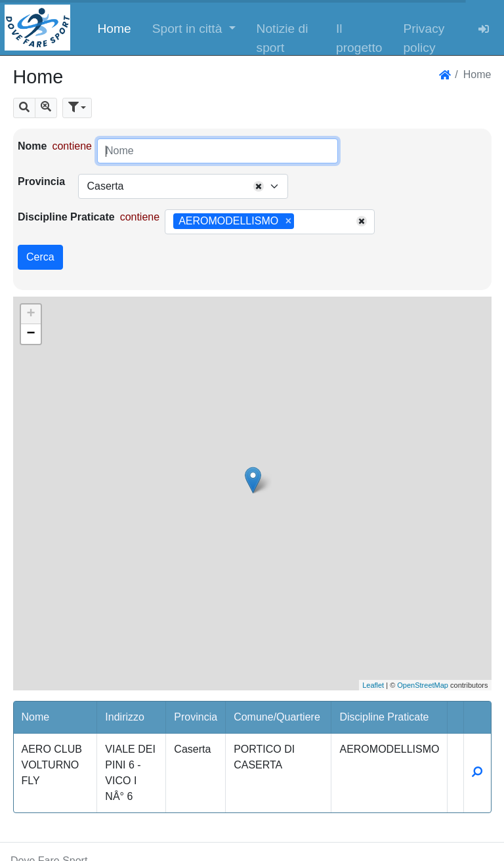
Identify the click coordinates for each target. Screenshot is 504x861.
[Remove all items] (259, 186)
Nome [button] (36, 717)
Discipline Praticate (66, 217)
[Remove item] (288, 221)
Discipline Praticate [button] (384, 717)
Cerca (40, 257)
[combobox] (183, 186)
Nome (32, 146)
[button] (194, 28)
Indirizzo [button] (125, 717)
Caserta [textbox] (105, 186)
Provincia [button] (196, 717)
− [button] (31, 334)
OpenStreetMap (423, 685)
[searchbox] (302, 222)
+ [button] (31, 314)
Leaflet (373, 685)
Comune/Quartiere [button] (277, 717)
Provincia (41, 181)
